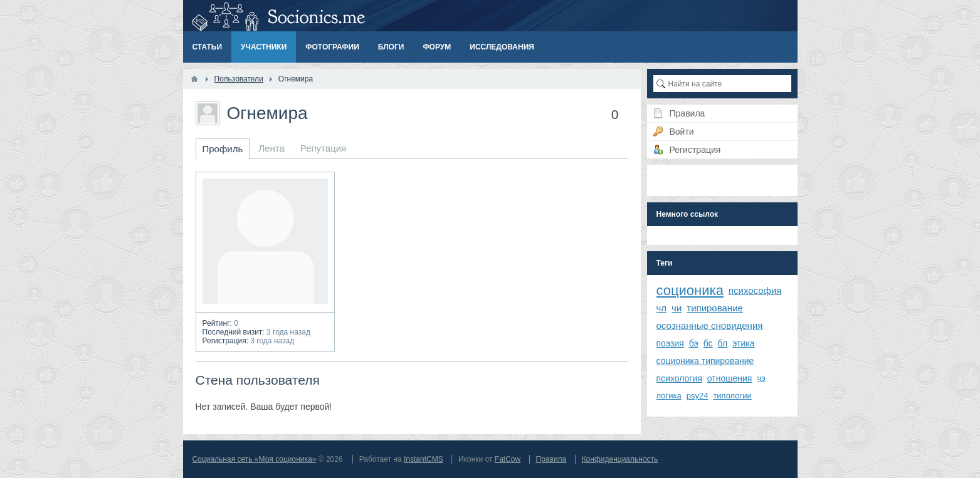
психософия (755, 290)
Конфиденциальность (620, 459)
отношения (730, 378)
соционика (690, 290)
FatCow (508, 459)
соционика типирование (705, 361)
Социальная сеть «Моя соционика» (255, 459)
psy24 (698, 396)
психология (679, 378)
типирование (715, 308)
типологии (732, 396)
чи (677, 308)
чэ (761, 378)
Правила (551, 459)
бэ (694, 343)
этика (743, 343)
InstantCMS (424, 459)
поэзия (670, 343)
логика (669, 396)
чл (662, 308)
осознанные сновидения (710, 325)
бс (708, 343)
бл (723, 343)
